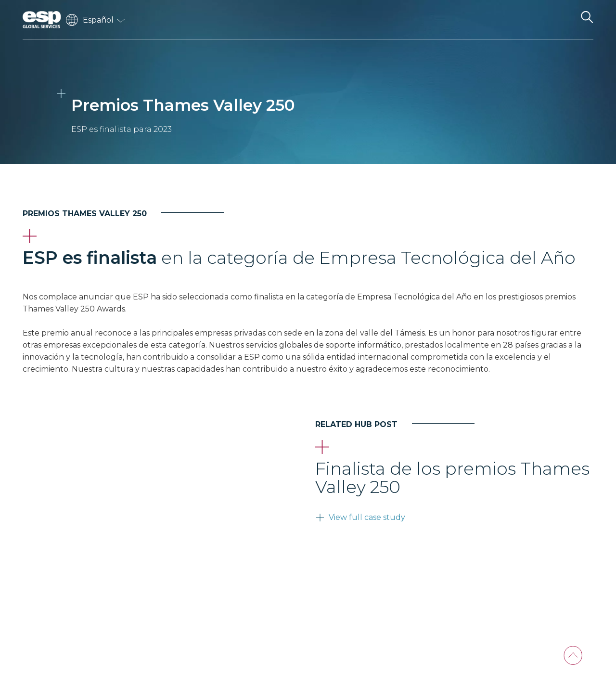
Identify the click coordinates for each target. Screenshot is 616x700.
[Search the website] (587, 20)
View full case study (367, 517)
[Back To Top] (573, 655)
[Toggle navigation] (562, 20)
